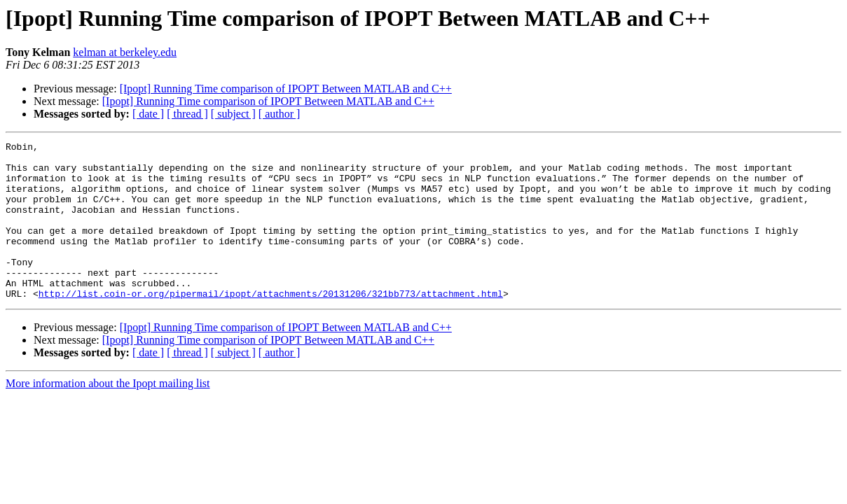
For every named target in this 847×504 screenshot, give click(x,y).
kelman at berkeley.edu (125, 52)
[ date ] (148, 114)
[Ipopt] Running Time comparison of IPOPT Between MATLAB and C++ (286, 89)
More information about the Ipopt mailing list (108, 415)
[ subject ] (233, 114)
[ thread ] (187, 114)
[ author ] (280, 114)
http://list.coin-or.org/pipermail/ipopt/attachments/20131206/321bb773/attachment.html (271, 325)
